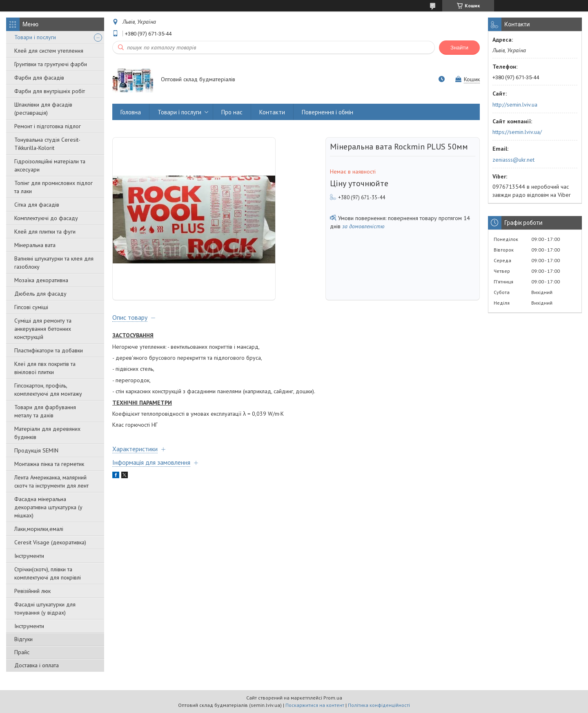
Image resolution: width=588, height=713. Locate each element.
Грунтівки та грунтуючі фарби (51, 64)
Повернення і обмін (327, 112)
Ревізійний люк (32, 591)
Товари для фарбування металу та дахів (45, 411)
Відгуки (23, 639)
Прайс (22, 652)
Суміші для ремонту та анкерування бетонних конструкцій (43, 329)
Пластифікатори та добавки (49, 350)
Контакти (272, 112)
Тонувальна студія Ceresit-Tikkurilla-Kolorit (47, 144)
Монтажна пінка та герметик (49, 464)
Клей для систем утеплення (49, 51)
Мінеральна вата (35, 245)
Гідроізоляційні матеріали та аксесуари (50, 165)
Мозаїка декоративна (41, 280)
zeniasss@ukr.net (513, 160)
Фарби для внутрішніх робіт (50, 91)
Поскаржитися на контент (315, 705)
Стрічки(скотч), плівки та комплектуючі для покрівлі (48, 573)
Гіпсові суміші (31, 307)
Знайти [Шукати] (459, 48)
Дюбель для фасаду (40, 294)
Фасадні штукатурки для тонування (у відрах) (45, 608)
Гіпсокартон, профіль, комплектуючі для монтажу (48, 390)
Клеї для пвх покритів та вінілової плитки (45, 368)
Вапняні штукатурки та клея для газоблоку (54, 263)
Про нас (232, 112)
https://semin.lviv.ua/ (517, 132)
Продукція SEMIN (36, 450)
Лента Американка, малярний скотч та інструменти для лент (51, 481)
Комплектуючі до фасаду (46, 218)
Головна (131, 112)
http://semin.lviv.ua (515, 105)
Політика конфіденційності (379, 705)
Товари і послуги (35, 37)
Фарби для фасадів (39, 78)
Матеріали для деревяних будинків (47, 433)
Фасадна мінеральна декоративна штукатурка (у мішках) (48, 507)
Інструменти (29, 556)
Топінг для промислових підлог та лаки (53, 187)
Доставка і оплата (37, 665)
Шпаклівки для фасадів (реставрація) (43, 109)
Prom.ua (333, 698)
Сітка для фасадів (37, 205)
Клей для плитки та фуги (45, 232)
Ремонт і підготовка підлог (48, 126)
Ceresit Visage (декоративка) (50, 542)
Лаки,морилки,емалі (39, 529)
